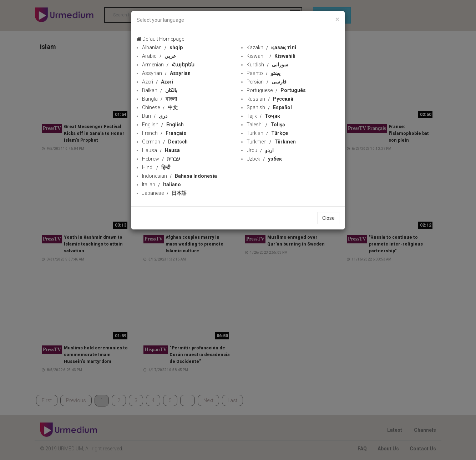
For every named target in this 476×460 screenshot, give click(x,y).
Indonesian (179, 176)
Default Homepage (160, 39)
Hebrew (161, 159)
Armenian (168, 65)
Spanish (269, 107)
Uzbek (264, 159)
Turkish (267, 133)
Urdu (260, 150)
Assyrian (166, 73)
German (165, 142)
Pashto (264, 73)
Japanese (164, 193)
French (164, 133)
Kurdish (267, 65)
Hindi (156, 167)
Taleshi (266, 125)
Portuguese (276, 90)
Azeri (158, 82)
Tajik (263, 116)
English (163, 125)
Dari (155, 116)
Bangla (159, 99)
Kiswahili (271, 56)
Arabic (159, 56)
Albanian (162, 47)
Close (328, 218)
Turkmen (271, 142)
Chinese (160, 107)
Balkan (160, 90)
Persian (267, 82)
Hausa (161, 150)
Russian (270, 99)
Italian (161, 184)
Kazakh (271, 47)
